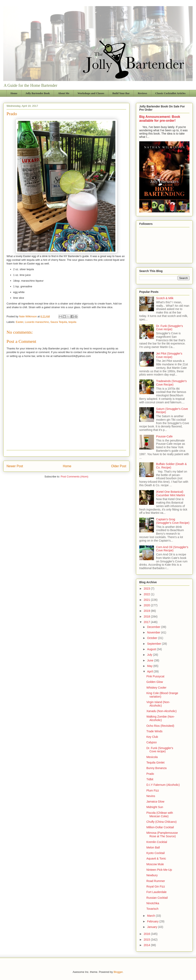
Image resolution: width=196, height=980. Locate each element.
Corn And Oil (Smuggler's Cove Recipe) (172, 549)
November (154, 632)
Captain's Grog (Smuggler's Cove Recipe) (173, 521)
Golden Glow (155, 682)
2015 (147, 940)
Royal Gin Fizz (156, 886)
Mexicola (152, 757)
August (152, 649)
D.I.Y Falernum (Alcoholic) (163, 785)
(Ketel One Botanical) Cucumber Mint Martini (171, 493)
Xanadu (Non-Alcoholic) (161, 711)
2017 (147, 622)
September (154, 644)
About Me (64, 93)
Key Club (152, 737)
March (151, 916)
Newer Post (15, 466)
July (150, 655)
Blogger (118, 972)
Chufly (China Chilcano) (161, 822)
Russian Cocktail (157, 898)
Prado (150, 774)
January (153, 927)
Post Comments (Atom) (74, 477)
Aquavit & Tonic (156, 858)
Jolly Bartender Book (38, 93)
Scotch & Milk (165, 298)
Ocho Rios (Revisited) (160, 726)
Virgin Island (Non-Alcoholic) (158, 704)
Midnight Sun (155, 807)
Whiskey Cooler (156, 688)
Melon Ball (153, 847)
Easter (20, 322)
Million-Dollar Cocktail (160, 827)
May (150, 666)
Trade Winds (154, 731)
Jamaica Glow (155, 802)
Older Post (119, 466)
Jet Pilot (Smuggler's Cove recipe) (169, 355)
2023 (147, 589)
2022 (147, 594)
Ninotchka (153, 903)
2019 (147, 611)
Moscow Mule (155, 864)
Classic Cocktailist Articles (170, 93)
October (153, 638)
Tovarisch (152, 909)
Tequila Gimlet (155, 763)
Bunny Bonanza (156, 768)
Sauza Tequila (59, 322)
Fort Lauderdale (156, 892)
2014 (147, 945)
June (150, 660)
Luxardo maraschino (37, 322)
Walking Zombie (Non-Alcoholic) (161, 718)
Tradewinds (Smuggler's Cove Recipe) (171, 383)
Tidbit (150, 779)
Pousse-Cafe (164, 436)
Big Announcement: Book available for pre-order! (160, 119)
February (153, 921)
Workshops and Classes (91, 93)
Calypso (152, 742)
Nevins (151, 796)
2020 (147, 605)
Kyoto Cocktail (155, 853)
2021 (147, 600)
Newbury (152, 875)
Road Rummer (156, 881)
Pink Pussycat (155, 676)
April (150, 671)
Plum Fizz (153, 790)
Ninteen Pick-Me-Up (159, 870)
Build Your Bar (121, 93)
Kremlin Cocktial (157, 842)
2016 (147, 934)
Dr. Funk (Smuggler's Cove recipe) (170, 328)
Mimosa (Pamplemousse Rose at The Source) (162, 835)
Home (14, 93)
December (154, 627)
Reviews (143, 93)
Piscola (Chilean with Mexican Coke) (160, 814)
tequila (72, 322)
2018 (147, 617)
